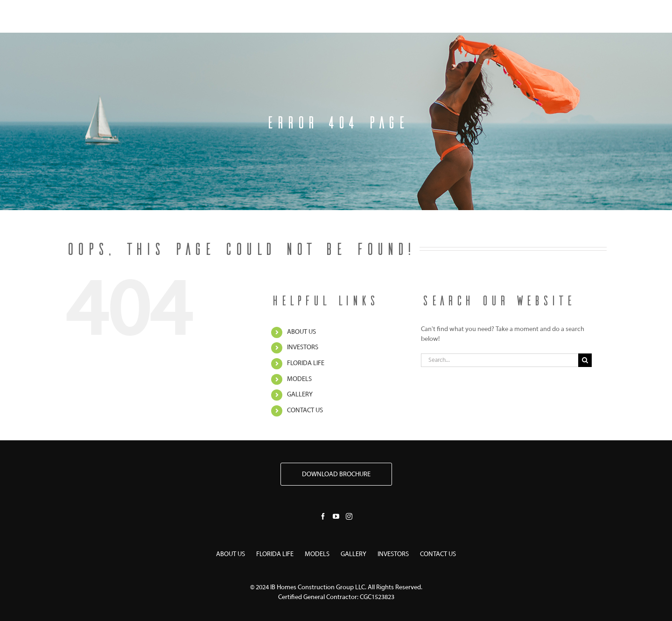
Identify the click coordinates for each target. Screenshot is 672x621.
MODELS (299, 379)
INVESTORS (303, 348)
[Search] (585, 360)
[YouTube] (336, 516)
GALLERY (300, 395)
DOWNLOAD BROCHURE (336, 475)
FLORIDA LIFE (306, 363)
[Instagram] (349, 516)
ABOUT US (301, 332)
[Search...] (500, 360)
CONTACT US (305, 411)
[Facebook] (323, 516)
